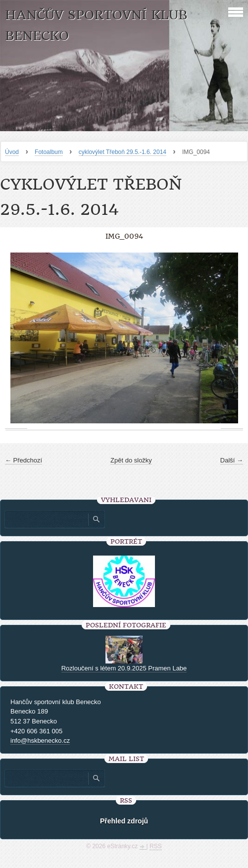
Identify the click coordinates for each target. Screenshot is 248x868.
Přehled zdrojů (124, 821)
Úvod (12, 152)
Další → (232, 460)
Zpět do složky (131, 460)
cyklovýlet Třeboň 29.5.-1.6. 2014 (123, 152)
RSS (156, 846)
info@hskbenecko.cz (40, 740)
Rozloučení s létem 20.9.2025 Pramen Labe (124, 668)
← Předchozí (24, 460)
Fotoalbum (49, 152)
